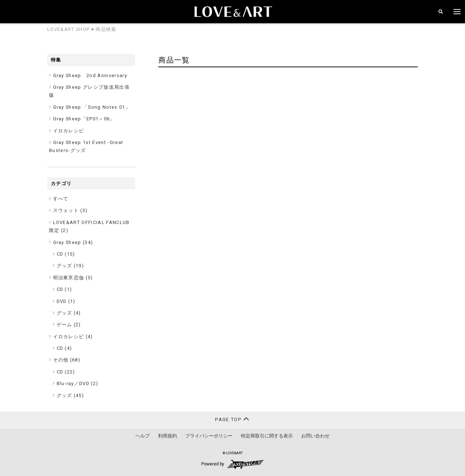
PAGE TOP (232, 419)
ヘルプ (143, 436)
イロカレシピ (69, 131)
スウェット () (70, 210)
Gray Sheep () (73, 242)
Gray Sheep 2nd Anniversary (90, 75)
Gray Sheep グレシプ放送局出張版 (89, 91)
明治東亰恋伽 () (73, 278)
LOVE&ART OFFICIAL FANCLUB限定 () (89, 226)
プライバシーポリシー (209, 436)
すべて (61, 199)
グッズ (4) (69, 313)
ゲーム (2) (69, 325)
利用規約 (167, 436)
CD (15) (66, 254)
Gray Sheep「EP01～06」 (84, 119)
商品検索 (106, 29)
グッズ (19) (70, 266)
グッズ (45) (70, 395)
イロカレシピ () (73, 337)
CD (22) (66, 372)
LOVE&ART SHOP (68, 29)
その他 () (67, 360)
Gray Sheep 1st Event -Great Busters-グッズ (86, 146)
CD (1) (64, 289)
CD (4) (64, 348)
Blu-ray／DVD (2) (78, 383)
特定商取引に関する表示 (267, 436)
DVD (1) (66, 301)
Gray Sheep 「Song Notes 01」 (92, 107)
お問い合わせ (315, 436)
